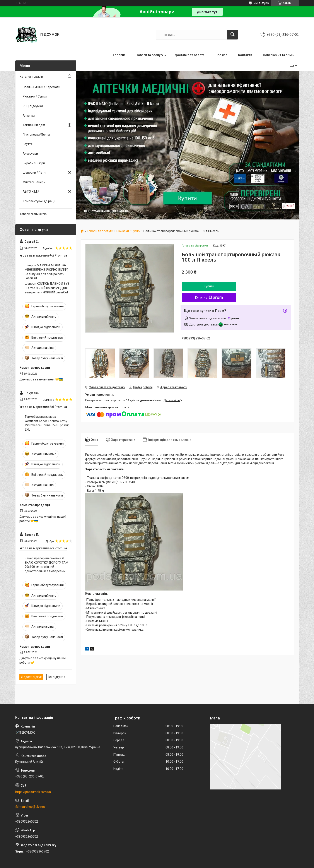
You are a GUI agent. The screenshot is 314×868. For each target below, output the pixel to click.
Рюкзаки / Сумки (128, 231)
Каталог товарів (31, 77)
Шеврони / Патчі (34, 173)
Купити (209, 286)
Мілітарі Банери (34, 182)
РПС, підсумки (33, 106)
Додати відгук (31, 677)
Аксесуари (30, 154)
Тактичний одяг (34, 125)
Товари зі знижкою (33, 214)
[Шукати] (232, 35)
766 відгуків (261, 3)
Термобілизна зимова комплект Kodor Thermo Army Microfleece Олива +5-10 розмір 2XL (47, 423)
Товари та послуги (150, 55)
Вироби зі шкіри (34, 163)
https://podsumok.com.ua (33, 792)
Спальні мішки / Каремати (41, 87)
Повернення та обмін (279, 55)
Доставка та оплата (189, 55)
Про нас (221, 55)
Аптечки (29, 116)
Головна (119, 55)
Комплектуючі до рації (39, 201)
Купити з (209, 298)
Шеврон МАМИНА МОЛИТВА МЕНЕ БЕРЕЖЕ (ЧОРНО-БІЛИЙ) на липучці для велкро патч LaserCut (46, 272)
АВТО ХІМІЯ (31, 192)
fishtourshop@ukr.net (30, 807)
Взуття (28, 144)
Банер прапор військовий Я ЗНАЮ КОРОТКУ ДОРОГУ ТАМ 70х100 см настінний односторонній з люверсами (46, 565)
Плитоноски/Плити (36, 135)
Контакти (245, 55)
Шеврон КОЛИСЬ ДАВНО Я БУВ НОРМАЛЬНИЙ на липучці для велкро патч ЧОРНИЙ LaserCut (47, 288)
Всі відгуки (56, 677)
